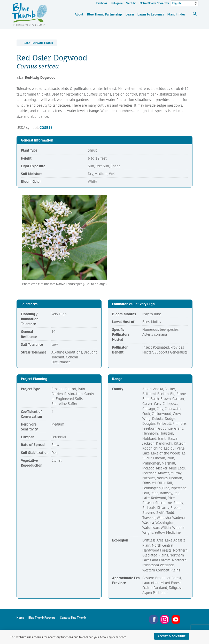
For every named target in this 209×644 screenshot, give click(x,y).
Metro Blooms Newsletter (154, 3)
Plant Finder (176, 14)
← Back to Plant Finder (37, 43)
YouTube (131, 3)
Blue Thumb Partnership (104, 14)
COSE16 (46, 127)
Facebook (102, 3)
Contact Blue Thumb (73, 618)
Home (20, 618)
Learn (130, 14)
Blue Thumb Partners (42, 618)
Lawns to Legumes (151, 14)
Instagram (117, 3)
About (79, 14)
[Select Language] (185, 3)
